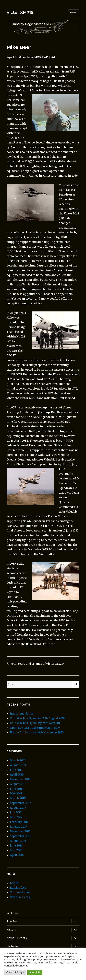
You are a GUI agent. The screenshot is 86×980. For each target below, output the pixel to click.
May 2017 (16, 817)
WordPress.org (20, 897)
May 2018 (16, 793)
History (11, 930)
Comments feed (21, 892)
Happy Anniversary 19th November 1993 (37, 732)
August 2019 (18, 765)
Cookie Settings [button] (15, 972)
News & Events (17, 938)
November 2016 (20, 831)
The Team (13, 921)
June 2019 (16, 770)
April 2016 (17, 855)
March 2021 (18, 760)
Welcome (13, 913)
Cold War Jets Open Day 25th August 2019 (37, 718)
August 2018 (18, 784)
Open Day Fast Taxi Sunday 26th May (35, 728)
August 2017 (18, 808)
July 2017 (16, 812)
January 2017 (18, 827)
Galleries (12, 946)
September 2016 (21, 836)
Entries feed (18, 888)
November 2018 (20, 779)
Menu (74, 12)
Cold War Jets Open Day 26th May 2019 (36, 723)
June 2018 (16, 789)
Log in (14, 883)
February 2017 (19, 822)
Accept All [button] (35, 972)
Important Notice (22, 713)
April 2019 (17, 775)
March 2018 (18, 798)
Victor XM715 (20, 13)
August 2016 (18, 841)
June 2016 (16, 845)
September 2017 (20, 803)
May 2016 (16, 850)
